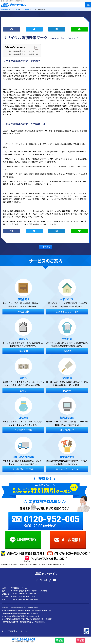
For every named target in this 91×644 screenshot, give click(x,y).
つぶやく (34, 29)
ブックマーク (57, 29)
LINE (79, 29)
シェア (12, 29)
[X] (41, 580)
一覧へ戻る (46, 247)
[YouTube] (54, 580)
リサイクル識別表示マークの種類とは (22, 54)
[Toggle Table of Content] (35, 48)
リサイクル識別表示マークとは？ (20, 51)
